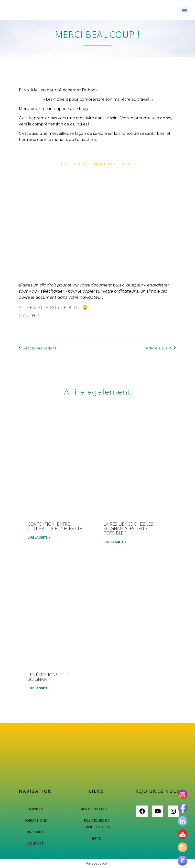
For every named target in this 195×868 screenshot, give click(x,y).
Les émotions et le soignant (49, 677)
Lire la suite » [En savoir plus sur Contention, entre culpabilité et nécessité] (39, 538)
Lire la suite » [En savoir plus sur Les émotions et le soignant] (39, 688)
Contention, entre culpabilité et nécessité (55, 526)
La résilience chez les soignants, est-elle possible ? (128, 528)
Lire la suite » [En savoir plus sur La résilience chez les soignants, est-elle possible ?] (115, 542)
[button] (184, 10)
